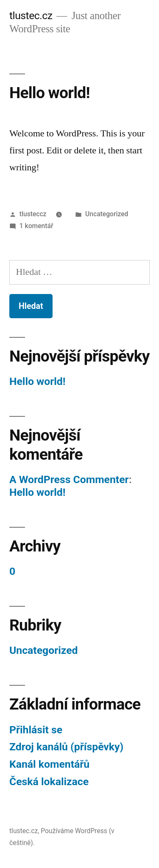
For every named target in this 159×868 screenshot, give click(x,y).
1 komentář (36, 226)
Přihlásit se (36, 730)
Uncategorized (107, 214)
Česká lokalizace (49, 782)
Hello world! (50, 93)
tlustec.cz (31, 16)
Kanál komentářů (49, 764)
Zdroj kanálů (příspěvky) (66, 747)
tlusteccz (33, 214)
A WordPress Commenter (69, 479)
